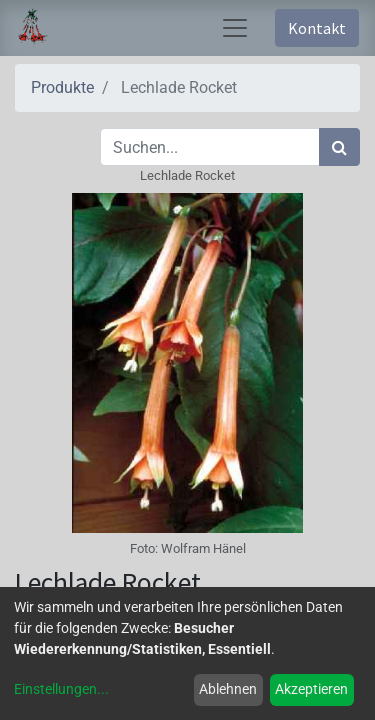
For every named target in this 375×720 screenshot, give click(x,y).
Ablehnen (228, 689)
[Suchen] (339, 147)
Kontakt (317, 28)
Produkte (62, 87)
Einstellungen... (61, 689)
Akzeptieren (311, 689)
